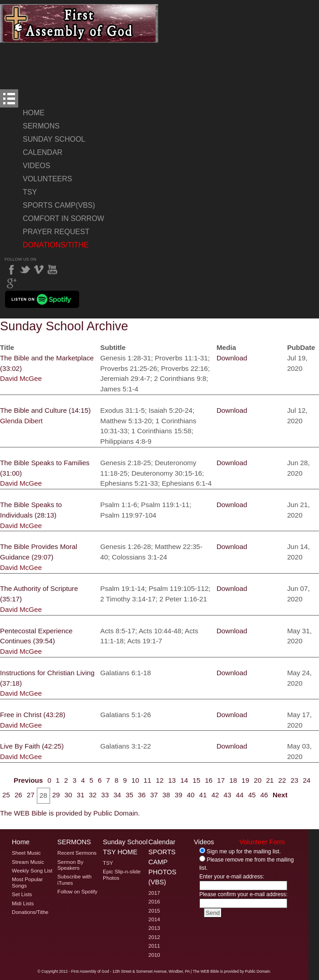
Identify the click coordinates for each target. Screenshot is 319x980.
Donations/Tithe (56, 245)
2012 (154, 937)
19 (246, 780)
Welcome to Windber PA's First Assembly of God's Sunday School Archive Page (79, 23)
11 (148, 780)
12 (160, 780)
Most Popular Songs (27, 882)
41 (203, 795)
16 (209, 780)
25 (6, 795)
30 (68, 795)
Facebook (11, 270)
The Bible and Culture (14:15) (45, 410)
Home (34, 113)
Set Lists (22, 894)
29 (56, 795)
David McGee (21, 378)
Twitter (25, 270)
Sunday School (54, 139)
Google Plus (11, 283)
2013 (154, 928)
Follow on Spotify (77, 892)
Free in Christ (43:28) (33, 715)
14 (184, 780)
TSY (30, 192)
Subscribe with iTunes (74, 880)
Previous (28, 780)
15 (196, 780)
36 (142, 795)
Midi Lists (23, 903)
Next (280, 795)
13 (172, 780)
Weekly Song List (32, 871)
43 (227, 795)
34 (117, 795)
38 (166, 795)
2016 (154, 902)
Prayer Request (56, 232)
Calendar (43, 152)
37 (154, 795)
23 (294, 780)
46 (264, 795)
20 (258, 780)
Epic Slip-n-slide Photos (122, 875)
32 (93, 795)
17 (221, 780)
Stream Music (28, 862)
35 (129, 795)
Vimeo (39, 270)
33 (105, 795)
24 (306, 780)
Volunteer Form (262, 842)
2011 (154, 946)
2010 (154, 955)
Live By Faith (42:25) (32, 746)
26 (18, 795)
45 (252, 795)
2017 (154, 893)
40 (191, 795)
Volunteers (47, 179)
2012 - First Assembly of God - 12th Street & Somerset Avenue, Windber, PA (124, 971)
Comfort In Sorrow (63, 218)
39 (179, 795)
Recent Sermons (77, 853)
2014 (154, 919)
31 (80, 795)
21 (270, 780)
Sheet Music (26, 853)
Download (232, 358)
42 (215, 795)
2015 (154, 911)
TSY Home (120, 852)
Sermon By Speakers (70, 865)
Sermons (41, 126)
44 (240, 795)
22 (282, 780)
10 (135, 780)
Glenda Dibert (21, 421)
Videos (36, 166)
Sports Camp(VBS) (59, 205)
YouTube (52, 270)
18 (233, 780)
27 (31, 795)
